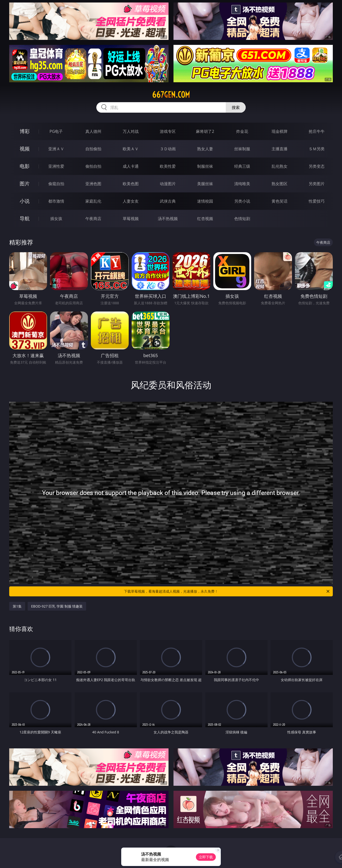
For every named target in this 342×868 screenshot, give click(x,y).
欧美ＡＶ (131, 149)
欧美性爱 (168, 166)
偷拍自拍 (93, 166)
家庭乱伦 (93, 201)
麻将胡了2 (205, 131)
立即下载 (206, 857)
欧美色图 (131, 184)
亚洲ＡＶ (56, 149)
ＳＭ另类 (317, 149)
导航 (25, 218)
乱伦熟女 (280, 166)
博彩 (25, 131)
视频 (25, 149)
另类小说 (242, 201)
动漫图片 (168, 184)
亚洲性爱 (56, 166)
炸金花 (242, 131)
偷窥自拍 (56, 184)
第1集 (17, 606)
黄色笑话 (280, 201)
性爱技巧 (317, 201)
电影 (25, 166)
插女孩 (56, 219)
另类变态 (317, 166)
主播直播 (280, 149)
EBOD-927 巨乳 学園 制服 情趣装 (57, 606)
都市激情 (56, 201)
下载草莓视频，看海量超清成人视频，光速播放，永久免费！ (227, 591)
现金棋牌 (280, 131)
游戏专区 (168, 131)
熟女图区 (280, 184)
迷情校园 (205, 201)
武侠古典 (168, 201)
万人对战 (131, 131)
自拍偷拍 (93, 149)
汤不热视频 (168, 219)
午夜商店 (93, 219)
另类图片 (317, 184)
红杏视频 (205, 219)
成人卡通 (131, 166)
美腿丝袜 (205, 184)
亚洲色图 (93, 184)
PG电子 (56, 131)
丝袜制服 (242, 149)
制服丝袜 (205, 166)
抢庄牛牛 (317, 131)
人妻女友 (131, 201)
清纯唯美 (242, 184)
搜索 (236, 107)
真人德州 (93, 131)
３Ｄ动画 (168, 149)
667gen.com (171, 95)
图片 (25, 184)
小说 (25, 201)
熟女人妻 (205, 149)
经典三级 (242, 166)
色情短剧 (242, 219)
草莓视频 (131, 219)
